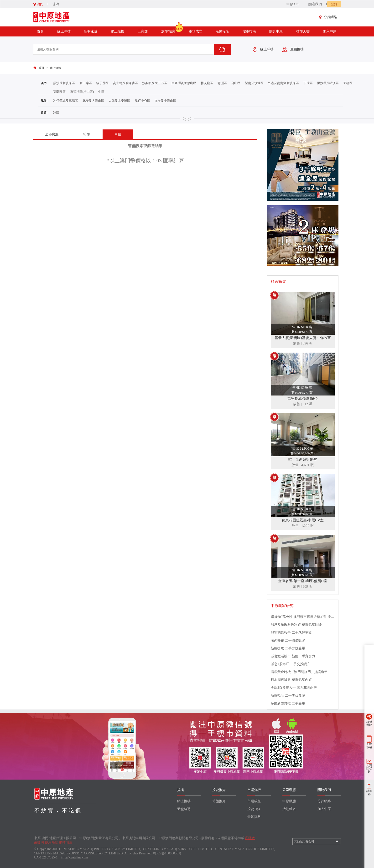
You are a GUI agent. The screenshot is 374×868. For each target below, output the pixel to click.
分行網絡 (329, 17)
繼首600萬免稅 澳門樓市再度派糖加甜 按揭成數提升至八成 (303, 617)
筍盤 (87, 134)
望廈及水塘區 (254, 83)
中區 (101, 92)
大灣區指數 (369, 769)
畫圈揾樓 (293, 49)
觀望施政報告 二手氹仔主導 (291, 633)
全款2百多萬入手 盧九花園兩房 (294, 688)
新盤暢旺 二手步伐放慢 (288, 696)
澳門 (38, 4)
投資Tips (254, 809)
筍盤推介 (219, 801)
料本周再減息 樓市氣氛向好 (291, 680)
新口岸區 (86, 83)
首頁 (40, 31)
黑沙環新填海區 (64, 83)
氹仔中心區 (143, 101)
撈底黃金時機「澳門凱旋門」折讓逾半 (299, 672)
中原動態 (289, 801)
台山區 (236, 83)
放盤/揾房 (168, 30)
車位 (118, 134)
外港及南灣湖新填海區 (283, 83)
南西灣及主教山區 (184, 83)
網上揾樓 (118, 31)
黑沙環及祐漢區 (328, 83)
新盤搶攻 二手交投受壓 (288, 648)
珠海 (56, 4)
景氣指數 (254, 817)
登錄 (334, 4)
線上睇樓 (64, 31)
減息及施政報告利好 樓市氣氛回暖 (296, 625)
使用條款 (52, 842)
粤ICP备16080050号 (167, 853)
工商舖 (143, 31)
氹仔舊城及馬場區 (66, 101)
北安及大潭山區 (93, 101)
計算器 (369, 793)
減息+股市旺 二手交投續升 (290, 664)
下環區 (308, 83)
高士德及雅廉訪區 (125, 83)
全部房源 (52, 134)
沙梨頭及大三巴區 (155, 83)
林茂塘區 (207, 83)
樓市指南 (249, 31)
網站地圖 (66, 842)
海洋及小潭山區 (165, 101)
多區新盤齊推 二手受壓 (288, 703)
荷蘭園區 (59, 92)
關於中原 (276, 31)
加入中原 (330, 31)
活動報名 (222, 31)
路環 (56, 113)
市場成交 (196, 31)
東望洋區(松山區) (82, 92)
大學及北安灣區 (119, 101)
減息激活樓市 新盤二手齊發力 (293, 656)
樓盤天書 (303, 31)
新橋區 (348, 83)
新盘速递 (184, 809)
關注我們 (315, 4)
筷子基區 (102, 83)
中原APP (293, 4)
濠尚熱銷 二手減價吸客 (288, 640)
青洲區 (222, 83)
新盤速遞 (91, 31)
